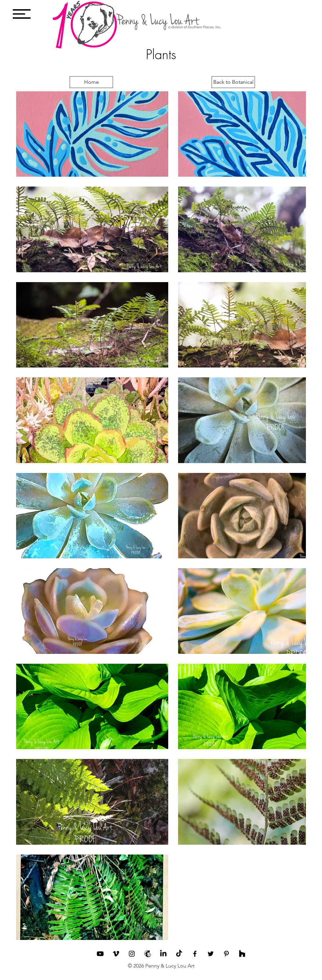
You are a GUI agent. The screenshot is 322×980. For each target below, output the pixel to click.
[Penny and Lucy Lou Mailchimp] (148, 954)
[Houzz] (242, 954)
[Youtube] (100, 954)
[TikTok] (179, 954)
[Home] (91, 82)
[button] (22, 14)
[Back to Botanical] (233, 82)
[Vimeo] (116, 954)
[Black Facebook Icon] (195, 954)
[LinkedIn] (163, 954)
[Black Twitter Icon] (211, 954)
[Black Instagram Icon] (132, 954)
